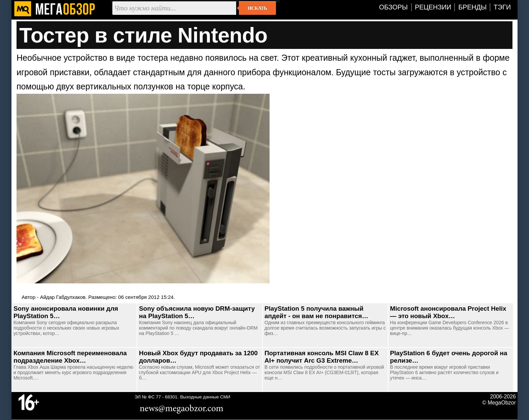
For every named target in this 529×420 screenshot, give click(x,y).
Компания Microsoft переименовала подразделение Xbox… (70, 357)
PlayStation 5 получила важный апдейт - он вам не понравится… (316, 312)
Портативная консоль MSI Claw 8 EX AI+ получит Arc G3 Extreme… (322, 357)
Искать (257, 8)
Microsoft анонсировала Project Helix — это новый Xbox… (448, 312)
